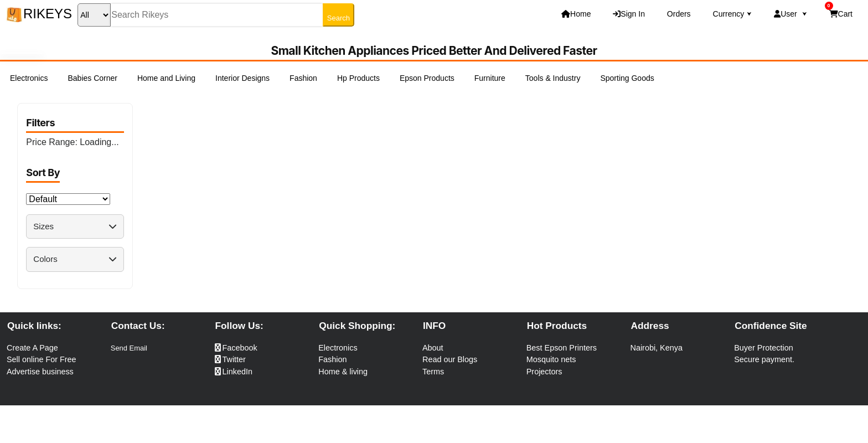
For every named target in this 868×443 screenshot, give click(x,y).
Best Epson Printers (562, 348)
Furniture (490, 78)
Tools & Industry (553, 78)
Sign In (629, 14)
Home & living (343, 372)
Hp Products (358, 78)
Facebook (236, 348)
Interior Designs (242, 78)
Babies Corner (92, 78)
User (790, 14)
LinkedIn (234, 372)
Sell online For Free (42, 359)
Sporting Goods (627, 78)
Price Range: (72, 142)
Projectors (544, 372)
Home (576, 14)
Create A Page (32, 348)
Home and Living (166, 78)
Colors (75, 259)
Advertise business (40, 372)
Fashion (303, 78)
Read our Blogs (450, 359)
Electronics (29, 78)
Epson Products (427, 78)
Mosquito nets (551, 359)
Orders (679, 14)
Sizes (75, 226)
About (433, 348)
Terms (433, 372)
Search (339, 18)
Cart (839, 11)
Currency (733, 14)
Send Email (129, 348)
